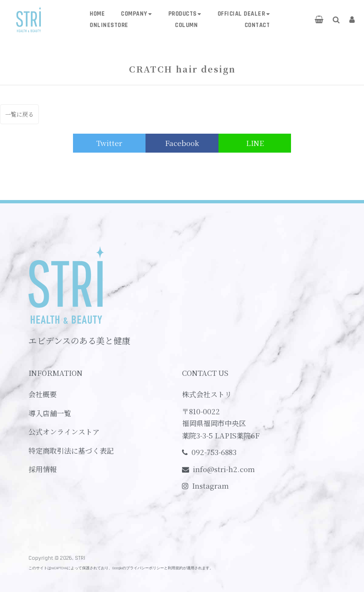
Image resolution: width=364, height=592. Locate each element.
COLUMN (186, 25)
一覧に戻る (19, 114)
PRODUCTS (182, 14)
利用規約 (175, 568)
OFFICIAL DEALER (241, 14)
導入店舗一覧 (50, 413)
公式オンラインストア (64, 432)
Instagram (210, 486)
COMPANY (134, 14)
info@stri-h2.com (224, 469)
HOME (97, 14)
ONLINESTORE (109, 25)
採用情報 (43, 469)
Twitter (109, 143)
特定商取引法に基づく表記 (71, 451)
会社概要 (43, 394)
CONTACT (257, 25)
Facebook (182, 143)
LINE (255, 143)
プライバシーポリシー (145, 568)
